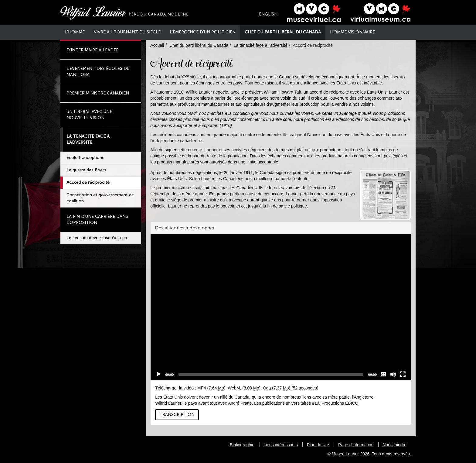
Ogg (267, 388)
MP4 (202, 388)
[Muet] (393, 374)
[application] (281, 307)
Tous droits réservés (391, 454)
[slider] (271, 374)
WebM (234, 388)
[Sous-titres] (383, 374)
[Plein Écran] (403, 374)
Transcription (177, 415)
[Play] (158, 374)
